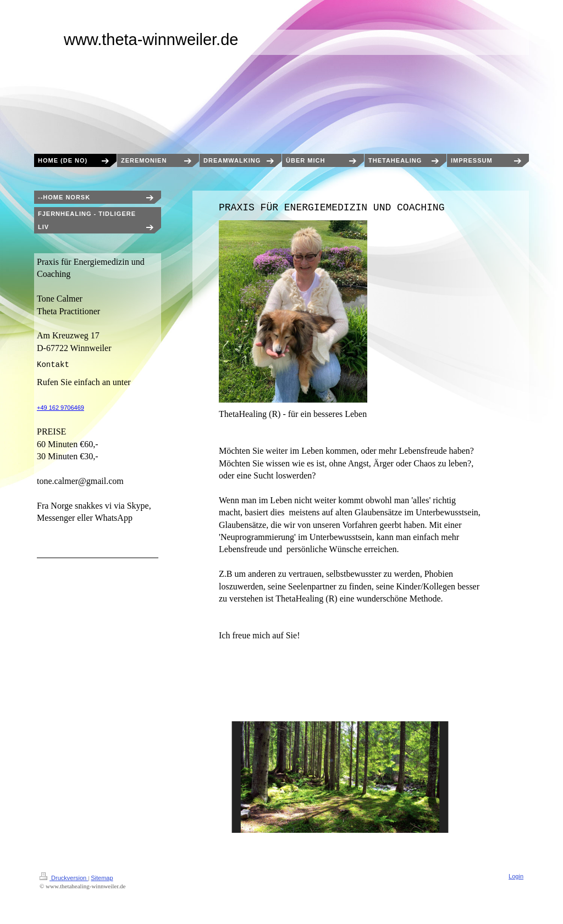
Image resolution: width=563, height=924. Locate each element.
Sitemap (102, 878)
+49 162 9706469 (60, 408)
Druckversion (64, 878)
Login (516, 876)
